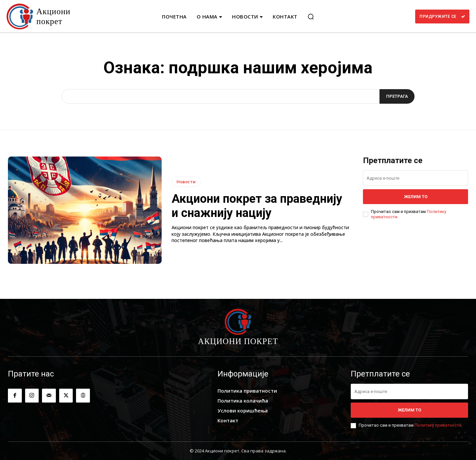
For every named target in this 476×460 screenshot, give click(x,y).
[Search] (397, 96)
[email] (416, 178)
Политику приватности (438, 425)
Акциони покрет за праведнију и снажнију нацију (257, 206)
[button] (311, 17)
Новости (186, 182)
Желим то (416, 197)
